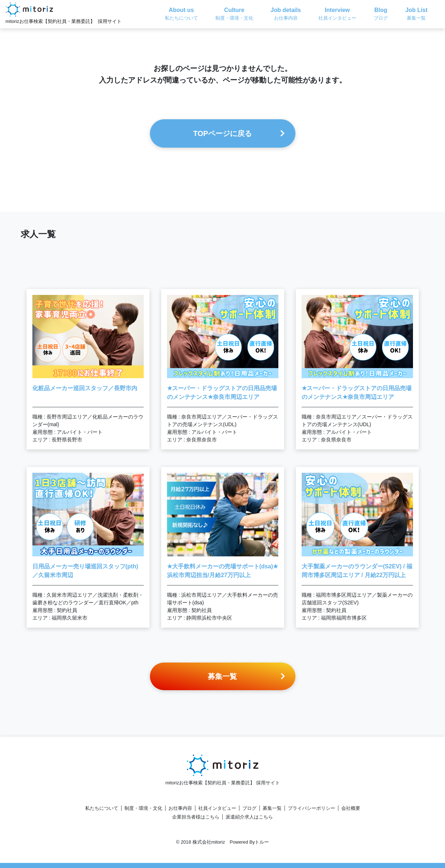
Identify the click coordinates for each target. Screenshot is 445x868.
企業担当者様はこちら (196, 817)
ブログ (249, 808)
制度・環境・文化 (143, 808)
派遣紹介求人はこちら (249, 817)
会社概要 (351, 808)
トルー (262, 842)
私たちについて (102, 808)
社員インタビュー (217, 808)
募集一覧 (272, 808)
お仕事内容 (180, 808)
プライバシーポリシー (311, 808)
